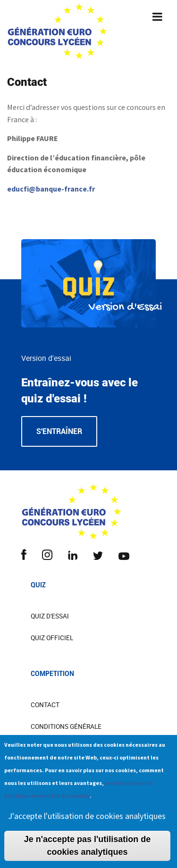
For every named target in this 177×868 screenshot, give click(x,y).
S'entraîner (59, 431)
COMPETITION (52, 674)
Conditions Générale (66, 726)
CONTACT (45, 705)
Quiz (38, 585)
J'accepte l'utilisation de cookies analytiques (87, 823)
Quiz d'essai (50, 616)
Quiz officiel (52, 638)
